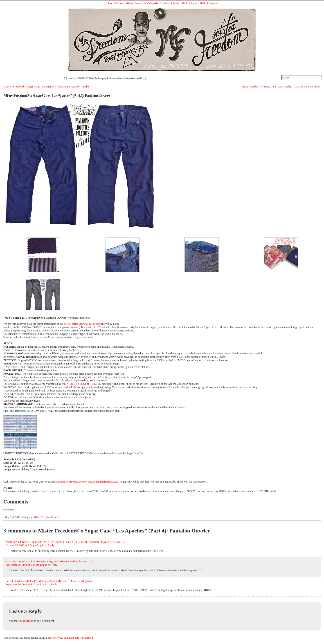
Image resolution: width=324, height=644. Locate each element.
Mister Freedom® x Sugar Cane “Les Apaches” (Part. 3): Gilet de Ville (280, 87)
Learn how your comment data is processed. (70, 638)
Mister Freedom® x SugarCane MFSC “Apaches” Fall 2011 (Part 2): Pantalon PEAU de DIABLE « (65, 542)
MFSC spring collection (82, 324)
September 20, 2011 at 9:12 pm (22, 584)
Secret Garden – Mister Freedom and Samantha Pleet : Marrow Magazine (49, 581)
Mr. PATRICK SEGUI (74, 384)
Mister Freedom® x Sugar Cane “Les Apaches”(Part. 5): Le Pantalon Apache (47, 87)
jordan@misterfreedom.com (103, 482)
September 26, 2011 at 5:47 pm (22, 565)
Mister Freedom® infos (46, 517)
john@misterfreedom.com (70, 482)
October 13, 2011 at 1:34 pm (21, 545)
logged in (28, 621)
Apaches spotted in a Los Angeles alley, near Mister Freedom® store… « (49, 561)
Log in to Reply (46, 545)
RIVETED (95, 384)
